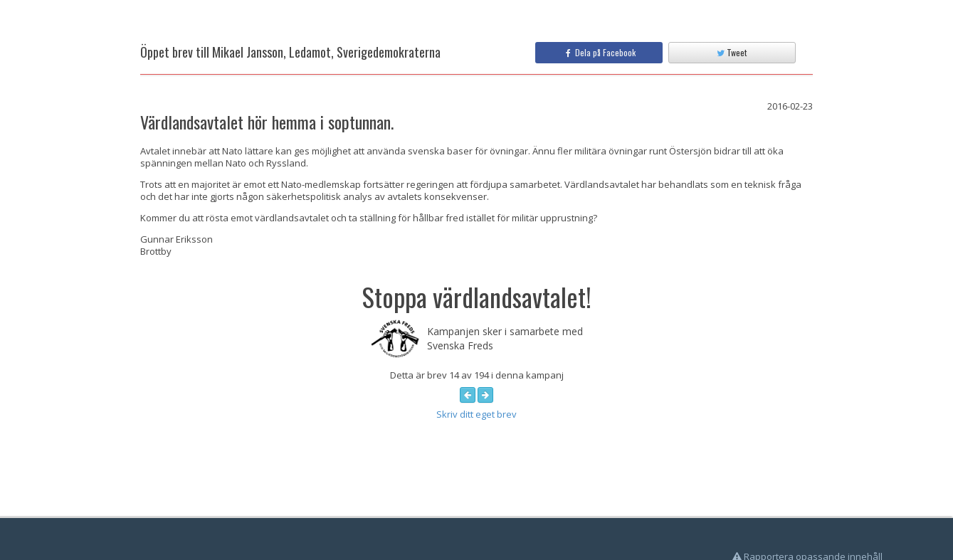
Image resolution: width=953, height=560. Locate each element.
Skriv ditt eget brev (476, 414)
